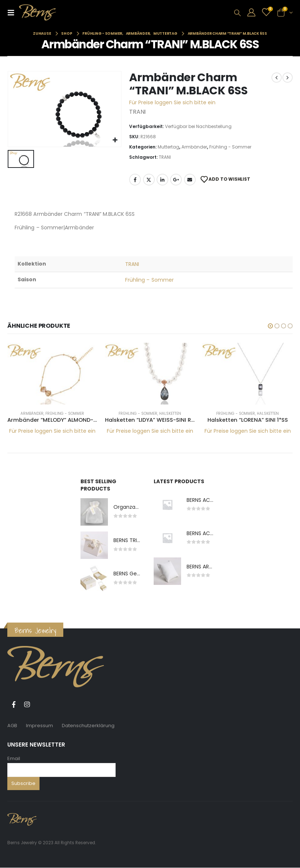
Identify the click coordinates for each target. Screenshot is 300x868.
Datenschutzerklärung (88, 726)
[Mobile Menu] (13, 12)
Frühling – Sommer (149, 280)
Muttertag (168, 147)
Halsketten (170, 414)
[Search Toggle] (237, 13)
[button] (270, 326)
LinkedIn (162, 180)
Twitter (149, 180)
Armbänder (194, 147)
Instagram (27, 705)
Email (14, 759)
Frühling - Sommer (230, 147)
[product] (52, 374)
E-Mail (190, 180)
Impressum (40, 726)
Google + (176, 180)
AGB (12, 726)
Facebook (135, 180)
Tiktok (41, 705)
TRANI (165, 157)
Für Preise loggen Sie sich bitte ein (172, 102)
